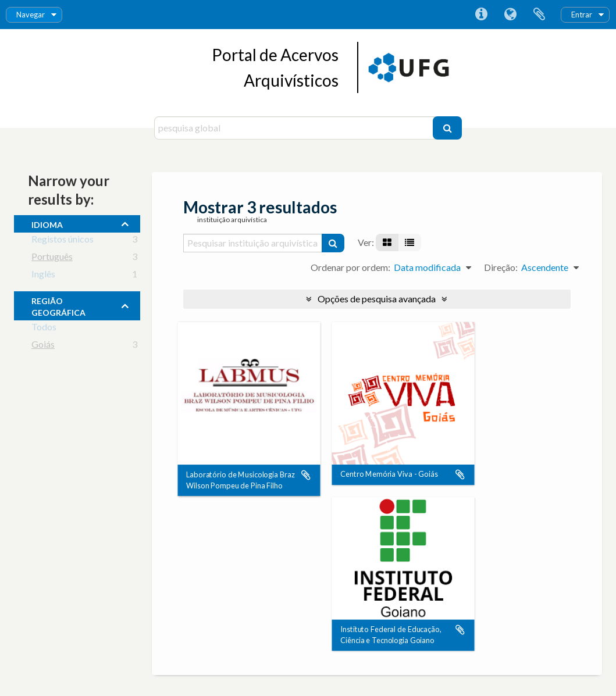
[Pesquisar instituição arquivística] (253, 243)
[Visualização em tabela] (410, 242)
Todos (44, 329)
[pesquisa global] (295, 128)
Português (52, 258)
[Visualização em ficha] (387, 242)
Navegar (31, 15)
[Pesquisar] (447, 128)
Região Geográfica (58, 305)
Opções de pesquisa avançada (377, 299)
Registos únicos (63, 241)
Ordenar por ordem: (350, 267)
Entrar (582, 15)
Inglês (43, 276)
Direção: (501, 267)
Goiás (43, 346)
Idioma (510, 15)
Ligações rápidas (481, 15)
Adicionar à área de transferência (306, 475)
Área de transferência (539, 15)
